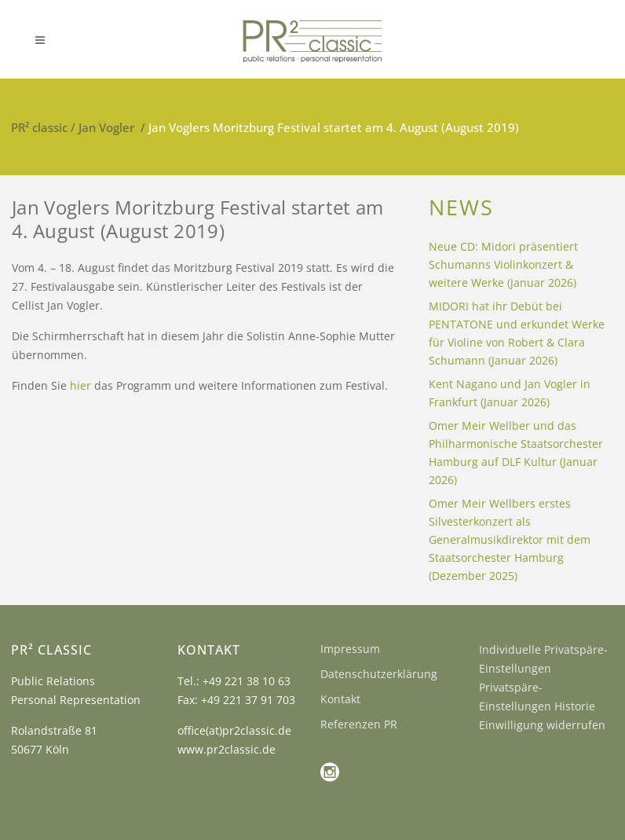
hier (80, 385)
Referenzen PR (359, 724)
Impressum (350, 649)
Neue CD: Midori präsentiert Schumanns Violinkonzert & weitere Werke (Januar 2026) (503, 264)
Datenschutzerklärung (379, 674)
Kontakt (340, 699)
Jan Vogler (106, 127)
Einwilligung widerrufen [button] (542, 725)
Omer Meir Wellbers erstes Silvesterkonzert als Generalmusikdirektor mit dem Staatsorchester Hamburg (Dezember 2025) (510, 539)
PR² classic (39, 127)
